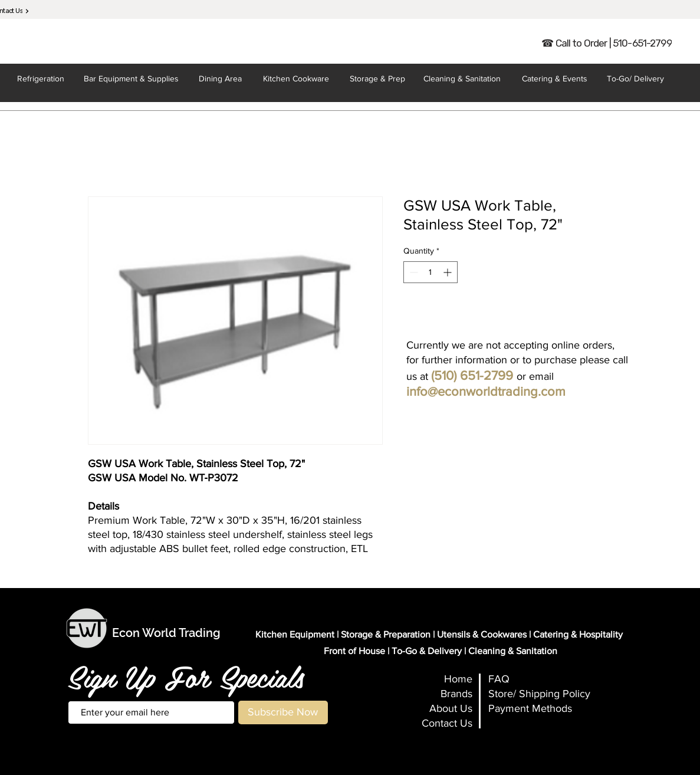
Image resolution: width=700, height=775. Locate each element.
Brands (456, 694)
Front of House (354, 651)
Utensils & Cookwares (482, 634)
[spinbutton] (430, 272)
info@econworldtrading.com (486, 391)
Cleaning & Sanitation (513, 651)
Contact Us (447, 723)
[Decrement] (413, 272)
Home (458, 679)
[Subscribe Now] (283, 712)
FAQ (499, 679)
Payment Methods (530, 708)
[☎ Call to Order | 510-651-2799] (607, 43)
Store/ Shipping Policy (539, 694)
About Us (451, 708)
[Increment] (448, 272)
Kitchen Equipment (295, 634)
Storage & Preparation (386, 634)
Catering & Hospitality (578, 634)
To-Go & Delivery (427, 651)
